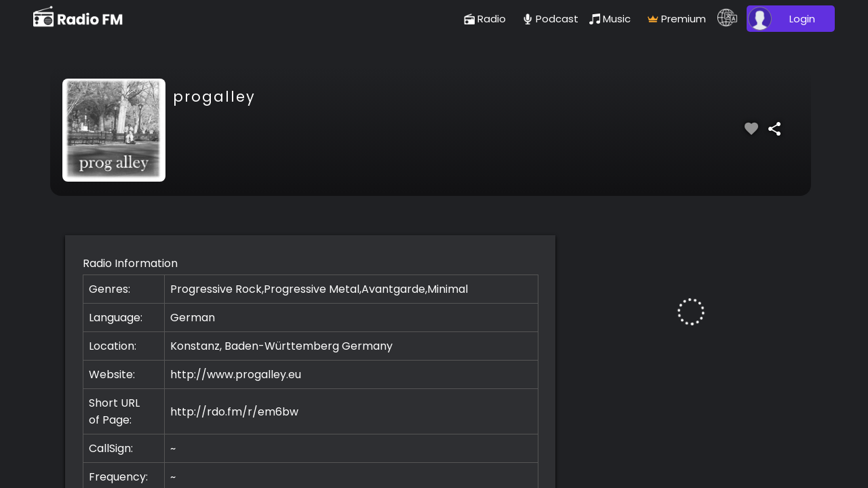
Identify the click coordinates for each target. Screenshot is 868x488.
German (193, 318)
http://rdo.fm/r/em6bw (234, 412)
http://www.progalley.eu (236, 374)
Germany (367, 346)
